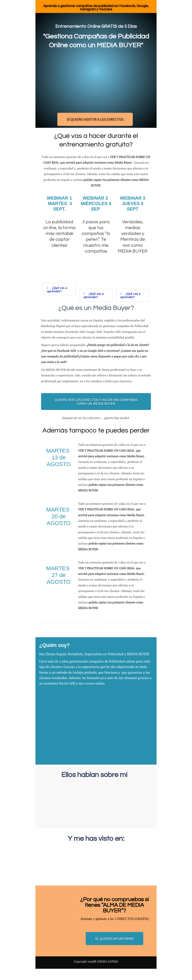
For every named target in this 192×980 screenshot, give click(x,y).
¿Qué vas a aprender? (57, 289)
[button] (59, 290)
